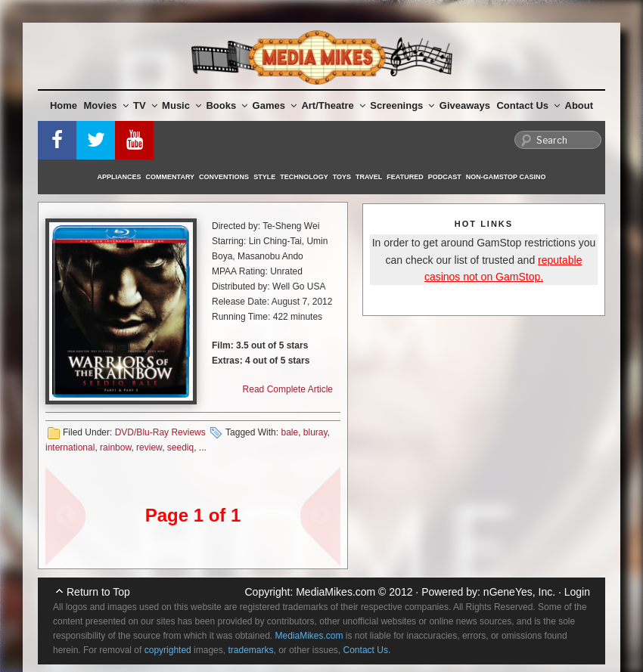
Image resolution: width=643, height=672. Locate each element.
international (70, 447)
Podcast (445, 177)
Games (275, 105)
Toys (342, 177)
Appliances (120, 177)
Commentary (171, 177)
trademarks (250, 650)
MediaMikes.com (335, 592)
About (579, 105)
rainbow (115, 447)
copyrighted (168, 650)
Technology (304, 177)
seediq (180, 447)
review (149, 447)
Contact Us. (367, 650)
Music (182, 105)
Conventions (224, 177)
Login (577, 592)
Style (264, 177)
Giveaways (465, 105)
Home (64, 105)
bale (289, 432)
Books (227, 105)
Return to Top (98, 592)
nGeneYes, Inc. (519, 592)
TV (145, 105)
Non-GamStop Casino (506, 177)
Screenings (402, 105)
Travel (369, 177)
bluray (315, 432)
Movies (106, 105)
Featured (405, 177)
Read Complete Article (288, 389)
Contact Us (528, 105)
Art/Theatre (333, 105)
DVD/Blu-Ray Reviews (160, 432)
